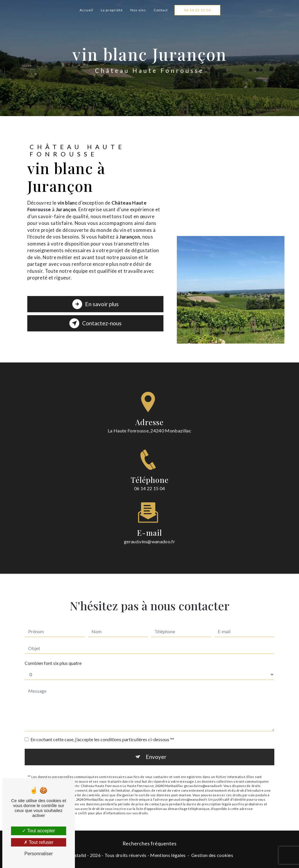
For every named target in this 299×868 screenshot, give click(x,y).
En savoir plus (96, 304)
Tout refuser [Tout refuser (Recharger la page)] (39, 842)
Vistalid (78, 855)
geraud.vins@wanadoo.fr (149, 534)
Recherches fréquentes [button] (149, 843)
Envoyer (156, 749)
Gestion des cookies (212, 855)
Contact (161, 10)
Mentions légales (168, 855)
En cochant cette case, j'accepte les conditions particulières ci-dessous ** (102, 732)
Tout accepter (38, 831)
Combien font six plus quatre (53, 656)
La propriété (112, 10)
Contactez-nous (96, 323)
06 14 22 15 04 (197, 10)
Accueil (86, 10)
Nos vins (138, 10)
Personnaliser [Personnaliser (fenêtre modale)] (39, 854)
